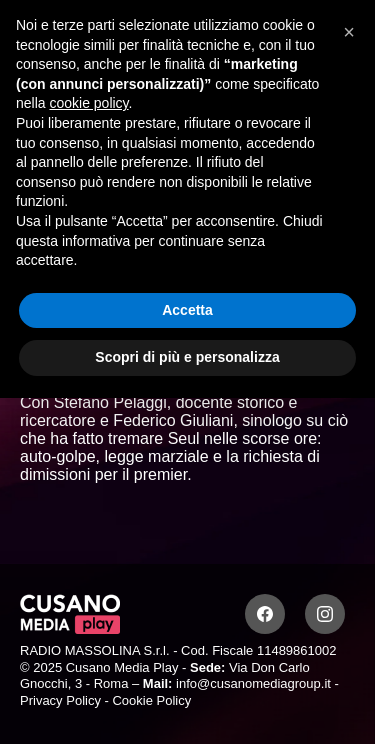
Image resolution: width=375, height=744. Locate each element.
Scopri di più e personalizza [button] (187, 357)
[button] (349, 32)
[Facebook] (265, 614)
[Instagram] (325, 614)
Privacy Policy (60, 700)
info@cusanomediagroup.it (253, 683)
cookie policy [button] (88, 103)
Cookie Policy (151, 700)
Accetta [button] (187, 310)
